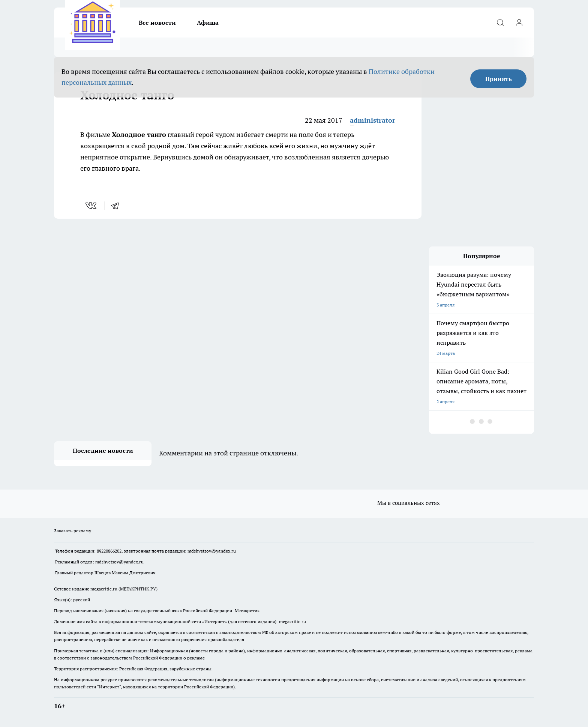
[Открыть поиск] (500, 23)
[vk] (92, 206)
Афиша (208, 23)
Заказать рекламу (73, 531)
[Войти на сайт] (519, 23)
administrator (373, 120)
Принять (499, 79)
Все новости (157, 23)
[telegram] (117, 206)
